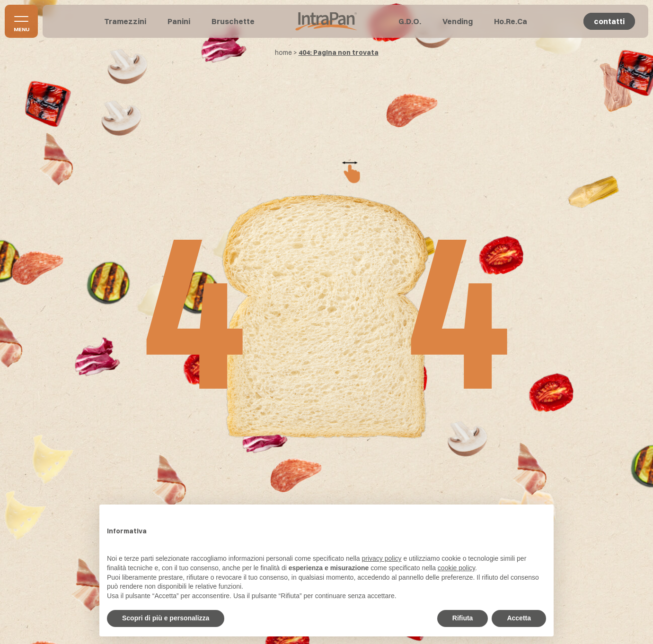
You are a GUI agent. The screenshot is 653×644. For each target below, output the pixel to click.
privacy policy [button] (382, 558)
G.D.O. (410, 21)
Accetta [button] (519, 618)
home (283, 52)
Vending (458, 21)
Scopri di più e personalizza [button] (166, 618)
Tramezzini (125, 21)
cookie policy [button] (456, 568)
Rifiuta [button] (463, 618)
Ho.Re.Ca (511, 21)
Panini (179, 21)
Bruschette (233, 21)
